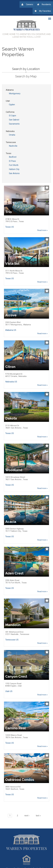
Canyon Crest (16, 676)
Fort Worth (14, 165)
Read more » (43, 230)
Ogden (12, 105)
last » (38, 816)
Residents (46, 4)
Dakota (11, 418)
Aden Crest (14, 573)
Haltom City (14, 169)
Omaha (12, 135)
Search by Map (26, 76)
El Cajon (12, 116)
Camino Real (16, 728)
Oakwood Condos (20, 780)
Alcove (11, 315)
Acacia (11, 522)
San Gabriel (14, 120)
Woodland (14, 470)
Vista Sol (12, 264)
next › (27, 816)
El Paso (12, 161)
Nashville (13, 146)
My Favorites (45, 11)
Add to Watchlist (47, 188)
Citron (10, 367)
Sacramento (14, 124)
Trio (9, 212)
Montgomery (15, 94)
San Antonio (14, 173)
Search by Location (31, 68)
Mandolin (13, 625)
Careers (30, 4)
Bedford (13, 157)
